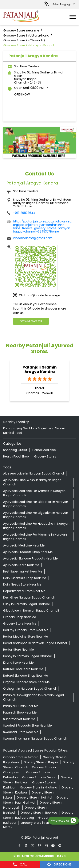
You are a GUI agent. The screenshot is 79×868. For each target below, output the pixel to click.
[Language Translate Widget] (63, 4)
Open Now (22, 94)
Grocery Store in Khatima (39, 787)
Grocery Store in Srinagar (39, 823)
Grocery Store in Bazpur (41, 762)
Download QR (31, 321)
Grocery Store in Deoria (39, 777)
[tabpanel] (39, 142)
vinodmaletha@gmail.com (33, 238)
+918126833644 (24, 213)
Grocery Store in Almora (21, 757)
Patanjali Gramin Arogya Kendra (40, 369)
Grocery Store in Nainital (34, 797)
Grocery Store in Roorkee (39, 813)
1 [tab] (40, 153)
